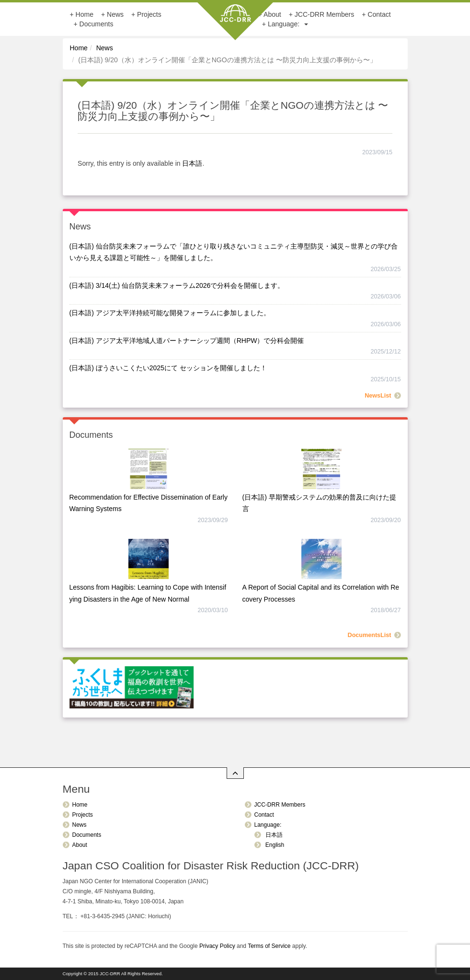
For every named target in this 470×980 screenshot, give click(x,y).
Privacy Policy (217, 946)
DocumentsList (370, 635)
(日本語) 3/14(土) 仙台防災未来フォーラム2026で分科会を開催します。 (177, 285)
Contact (379, 14)
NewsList (378, 396)
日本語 (192, 163)
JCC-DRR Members (324, 14)
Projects (149, 14)
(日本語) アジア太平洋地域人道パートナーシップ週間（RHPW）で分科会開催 (187, 341)
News (115, 14)
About (80, 845)
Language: (288, 24)
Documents (97, 24)
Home (85, 14)
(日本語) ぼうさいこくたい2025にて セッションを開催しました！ (168, 368)
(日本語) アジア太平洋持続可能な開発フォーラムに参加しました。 (170, 313)
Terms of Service (269, 946)
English (274, 845)
